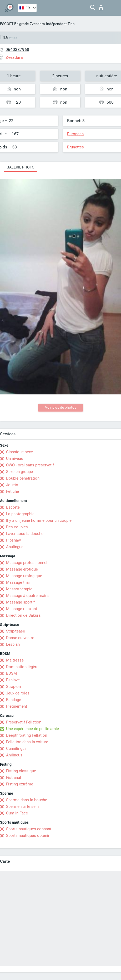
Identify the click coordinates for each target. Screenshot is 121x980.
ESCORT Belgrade (14, 24)
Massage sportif (20, 602)
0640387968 (17, 49)
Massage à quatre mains (28, 596)
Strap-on (13, 687)
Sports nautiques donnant (29, 829)
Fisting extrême (20, 784)
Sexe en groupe (19, 472)
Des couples (17, 527)
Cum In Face (17, 813)
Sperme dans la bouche (27, 800)
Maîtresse (15, 660)
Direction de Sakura (23, 615)
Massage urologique (24, 576)
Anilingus (14, 755)
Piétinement (17, 706)
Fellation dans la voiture (27, 742)
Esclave (13, 680)
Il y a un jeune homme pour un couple (39, 520)
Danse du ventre (20, 638)
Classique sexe (19, 452)
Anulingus (15, 547)
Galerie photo (21, 167)
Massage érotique (22, 569)
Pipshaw (13, 540)
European (75, 134)
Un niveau (15, 458)
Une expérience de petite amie (32, 729)
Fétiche (12, 491)
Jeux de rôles (18, 693)
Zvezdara (37, 24)
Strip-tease (16, 631)
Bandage (14, 700)
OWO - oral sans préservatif (30, 465)
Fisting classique (21, 771)
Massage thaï (18, 582)
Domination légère (22, 667)
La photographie (20, 514)
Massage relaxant (22, 609)
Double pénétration (23, 478)
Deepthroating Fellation (27, 735)
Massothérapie (19, 589)
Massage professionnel (27, 563)
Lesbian (13, 644)
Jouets (12, 485)
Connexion (101, 8)
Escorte (13, 507)
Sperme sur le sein (22, 807)
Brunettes (75, 147)
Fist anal (14, 778)
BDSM (11, 673)
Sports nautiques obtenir (28, 836)
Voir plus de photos (61, 407)
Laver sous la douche (25, 534)
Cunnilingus (16, 749)
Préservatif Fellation (24, 722)
